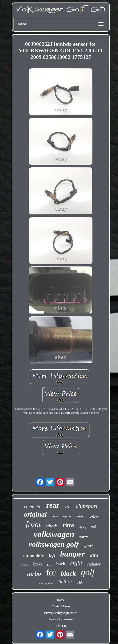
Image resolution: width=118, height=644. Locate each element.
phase (25, 564)
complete (33, 507)
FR (64, 626)
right (76, 563)
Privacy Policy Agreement (61, 613)
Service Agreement (61, 619)
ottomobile (34, 556)
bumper (72, 554)
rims (69, 525)
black (68, 573)
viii (68, 506)
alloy (80, 516)
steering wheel (46, 583)
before (65, 581)
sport (88, 546)
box (49, 565)
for (51, 573)
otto (94, 555)
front (33, 524)
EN (58, 626)
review (93, 517)
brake (38, 564)
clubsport (87, 506)
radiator (94, 564)
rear (53, 505)
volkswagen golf (53, 544)
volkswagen (54, 534)
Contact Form (61, 606)
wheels (52, 526)
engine (67, 516)
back (61, 564)
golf (88, 572)
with (80, 583)
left (52, 556)
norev (84, 537)
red (93, 526)
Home (61, 600)
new (55, 516)
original (35, 514)
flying (83, 527)
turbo (34, 574)
